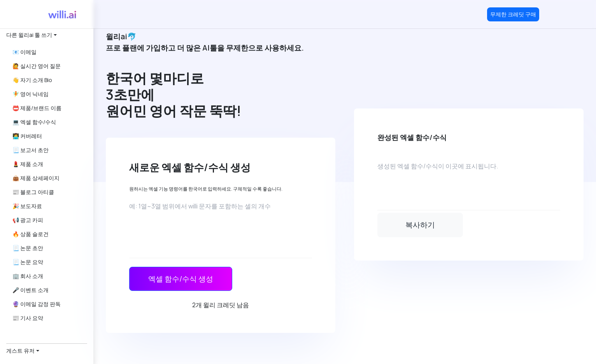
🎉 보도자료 (27, 206)
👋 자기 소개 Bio (32, 80)
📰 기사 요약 (28, 318)
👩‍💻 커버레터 (27, 136)
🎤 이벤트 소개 (31, 290)
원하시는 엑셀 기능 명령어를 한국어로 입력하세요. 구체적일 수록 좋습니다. (206, 189)
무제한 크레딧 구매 (513, 14)
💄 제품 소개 (28, 164)
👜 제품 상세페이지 (36, 178)
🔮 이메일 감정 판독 (37, 304)
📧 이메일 (25, 52)
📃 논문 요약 (28, 262)
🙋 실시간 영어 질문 (37, 66)
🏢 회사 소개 (28, 276)
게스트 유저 (20, 351)
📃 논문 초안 (28, 248)
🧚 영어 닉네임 (31, 94)
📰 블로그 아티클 (33, 192)
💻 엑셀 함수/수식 (34, 122)
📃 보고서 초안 (31, 150)
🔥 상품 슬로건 (31, 234)
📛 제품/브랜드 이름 (37, 108)
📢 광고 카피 (28, 220)
